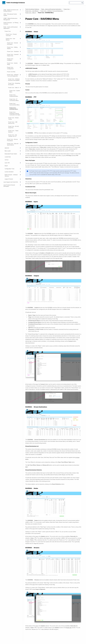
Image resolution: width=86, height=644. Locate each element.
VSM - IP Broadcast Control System (10, 15)
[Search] (76, 3)
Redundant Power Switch (11, 154)
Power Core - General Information (12, 44)
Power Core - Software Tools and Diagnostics (13, 75)
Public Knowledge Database (16, 3)
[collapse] (20, 88)
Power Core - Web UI (13, 88)
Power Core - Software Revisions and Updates (14, 80)
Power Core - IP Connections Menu (14, 100)
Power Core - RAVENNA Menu (14, 108)
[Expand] (20, 10)
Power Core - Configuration (10, 68)
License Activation (9, 172)
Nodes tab (69, 628)
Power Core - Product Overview (11, 35)
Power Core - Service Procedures (12, 140)
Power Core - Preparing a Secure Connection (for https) (15, 113)
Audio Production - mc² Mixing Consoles (11, 23)
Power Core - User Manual (11, 39)
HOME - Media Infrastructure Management (10, 19)
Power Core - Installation (10, 59)
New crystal (8, 151)
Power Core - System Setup (12, 64)
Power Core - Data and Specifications (13, 144)
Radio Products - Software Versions (11, 175)
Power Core (8, 31)
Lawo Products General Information (9, 186)
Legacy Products (9, 179)
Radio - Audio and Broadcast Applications (11, 28)
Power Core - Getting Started (12, 48)
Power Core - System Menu (15, 91)
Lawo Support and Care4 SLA (11, 182)
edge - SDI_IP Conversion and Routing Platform (11, 10)
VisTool (7, 160)
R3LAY (6, 166)
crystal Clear (8, 157)
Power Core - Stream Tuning (13, 118)
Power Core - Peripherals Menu (14, 96)
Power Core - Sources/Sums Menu (14, 104)
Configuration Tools (10, 169)
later (26, 467)
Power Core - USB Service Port (13, 123)
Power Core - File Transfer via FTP (13, 136)
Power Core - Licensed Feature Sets (13, 55)
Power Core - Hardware (13, 51)
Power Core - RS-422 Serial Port (14, 127)
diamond (7, 148)
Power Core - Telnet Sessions (13, 131)
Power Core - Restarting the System (14, 84)
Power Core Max (11, 72)
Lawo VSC (7, 163)
